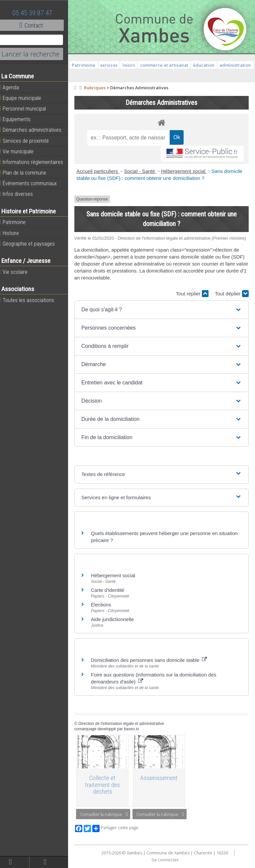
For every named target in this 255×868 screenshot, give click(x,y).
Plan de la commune (28, 173)
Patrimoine (17, 222)
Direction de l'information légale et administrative (126, 730)
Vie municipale (21, 151)
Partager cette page (120, 833)
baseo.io (137, 735)
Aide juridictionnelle (117, 625)
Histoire (14, 233)
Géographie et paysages (32, 244)
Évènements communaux (33, 183)
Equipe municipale (25, 98)
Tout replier (192, 300)
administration (164, 73)
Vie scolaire (18, 272)
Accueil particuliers (103, 171)
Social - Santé (145, 171)
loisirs (150, 65)
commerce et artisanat (185, 65)
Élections (106, 611)
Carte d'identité (113, 596)
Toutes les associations (32, 300)
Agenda (14, 87)
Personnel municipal (27, 109)
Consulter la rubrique (109, 819)
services (130, 65)
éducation (225, 65)
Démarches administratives (35, 130)
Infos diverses (21, 194)
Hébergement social (189, 171)
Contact (36, 25)
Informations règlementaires (36, 162)
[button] (164, 316)
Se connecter (167, 865)
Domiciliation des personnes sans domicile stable (154, 666)
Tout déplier (232, 300)
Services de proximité (29, 141)
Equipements (20, 119)
